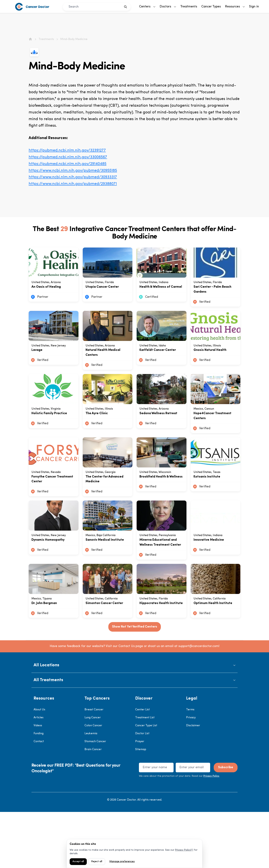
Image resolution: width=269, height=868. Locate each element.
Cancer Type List (146, 782)
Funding (39, 790)
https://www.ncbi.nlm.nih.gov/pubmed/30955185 (73, 171)
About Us (39, 766)
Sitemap (141, 806)
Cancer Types (211, 7)
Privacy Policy (183, 850)
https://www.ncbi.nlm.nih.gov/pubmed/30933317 (73, 177)
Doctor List (142, 790)
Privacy (191, 774)
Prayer (140, 798)
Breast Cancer (94, 766)
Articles (39, 774)
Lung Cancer (93, 774)
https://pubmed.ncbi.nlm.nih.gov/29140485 (68, 164)
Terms (190, 766)
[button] (134, 722)
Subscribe (226, 824)
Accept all (78, 862)
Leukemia (91, 790)
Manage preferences (122, 862)
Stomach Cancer (95, 798)
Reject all (97, 862)
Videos (38, 782)
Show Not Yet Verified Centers (135, 683)
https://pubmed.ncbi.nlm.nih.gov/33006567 (68, 157)
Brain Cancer (93, 806)
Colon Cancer (93, 782)
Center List (142, 766)
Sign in (254, 7)
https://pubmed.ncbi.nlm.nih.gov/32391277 (67, 150)
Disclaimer (193, 782)
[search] (126, 7)
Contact (39, 798)
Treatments (189, 7)
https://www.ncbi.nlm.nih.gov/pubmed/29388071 (73, 184)
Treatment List (145, 774)
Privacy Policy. (211, 832)
